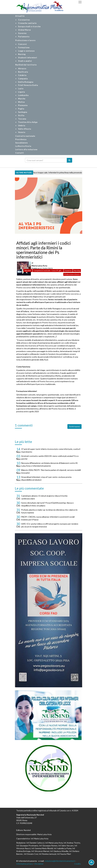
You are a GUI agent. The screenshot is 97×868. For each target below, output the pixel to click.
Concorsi (22, 44)
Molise (21, 102)
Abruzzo (22, 69)
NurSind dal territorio (26, 65)
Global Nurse (24, 30)
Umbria (22, 126)
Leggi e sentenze (26, 51)
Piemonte (23, 105)
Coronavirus (24, 20)
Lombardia (23, 95)
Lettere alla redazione (26, 150)
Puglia (21, 109)
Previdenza (21, 139)
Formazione (24, 48)
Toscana (22, 119)
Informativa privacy (25, 864)
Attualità (20, 16)
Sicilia (21, 115)
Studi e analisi (25, 61)
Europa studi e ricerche (29, 27)
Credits (78, 864)
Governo (22, 33)
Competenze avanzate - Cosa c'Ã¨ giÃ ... (48, 271)
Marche (22, 99)
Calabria (22, 75)
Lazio (21, 89)
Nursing (22, 54)
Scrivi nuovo (74, 426)
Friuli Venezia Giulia (28, 85)
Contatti (20, 153)
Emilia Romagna (26, 82)
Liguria (21, 92)
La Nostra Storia (23, 146)
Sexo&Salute (22, 143)
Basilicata (23, 72)
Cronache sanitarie (27, 23)
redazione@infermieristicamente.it (60, 861)
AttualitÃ (28, 271)
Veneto (22, 132)
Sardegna (23, 112)
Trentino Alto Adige (28, 122)
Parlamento (24, 37)
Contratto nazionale (25, 136)
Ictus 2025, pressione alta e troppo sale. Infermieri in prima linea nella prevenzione (49, 172)
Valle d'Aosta (25, 129)
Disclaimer (39, 864)
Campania (23, 79)
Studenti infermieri (28, 58)
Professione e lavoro (25, 40)
